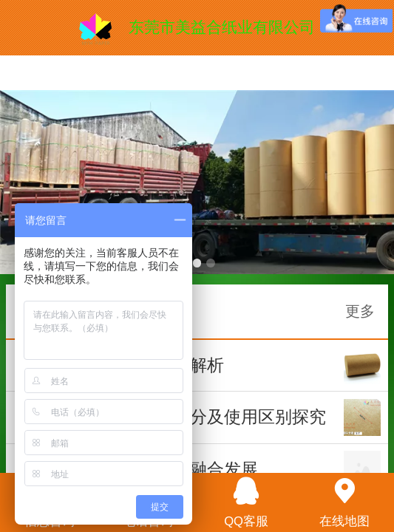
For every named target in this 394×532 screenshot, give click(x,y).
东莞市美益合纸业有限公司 (222, 27)
